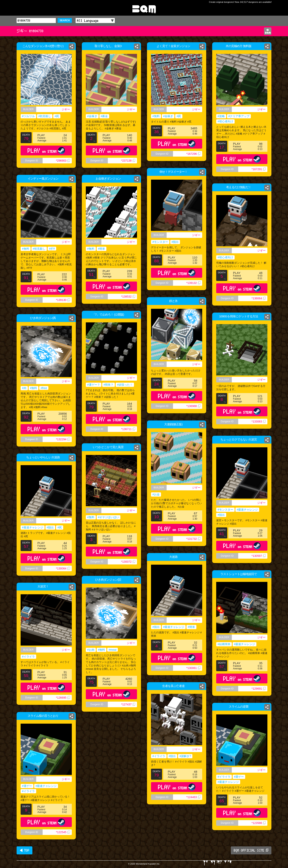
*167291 (259, 169)
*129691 (259, 689)
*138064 (259, 298)
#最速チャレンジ (247, 510)
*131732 (193, 539)
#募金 (104, 116)
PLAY (46, 150)
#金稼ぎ (92, 116)
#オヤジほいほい (109, 517)
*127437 (128, 704)
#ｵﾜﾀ (52, 249)
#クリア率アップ (239, 116)
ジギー (66, 109)
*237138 (128, 161)
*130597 (259, 556)
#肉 (24, 388)
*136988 (193, 406)
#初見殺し (45, 116)
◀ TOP (24, 850)
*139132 (193, 283)
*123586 (259, 823)
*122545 (63, 832)
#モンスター (160, 242)
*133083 (259, 421)
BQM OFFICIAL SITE (251, 850)
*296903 (63, 161)
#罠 (57, 116)
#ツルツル (28, 116)
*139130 (63, 300)
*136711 (128, 429)
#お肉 (91, 650)
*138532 (128, 297)
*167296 (193, 154)
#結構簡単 (224, 644)
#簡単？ (109, 385)
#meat (112, 650)
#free (44, 388)
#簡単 (102, 249)
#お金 (156, 494)
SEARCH (65, 20)
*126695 (63, 698)
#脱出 (175, 242)
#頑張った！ (125, 385)
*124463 (193, 797)
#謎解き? (185, 756)
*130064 (63, 568)
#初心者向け (225, 121)
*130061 (193, 668)
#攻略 (221, 116)
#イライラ (28, 657)
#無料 (156, 116)
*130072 (128, 562)
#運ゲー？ (94, 385)
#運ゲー (239, 777)
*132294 (63, 439)
